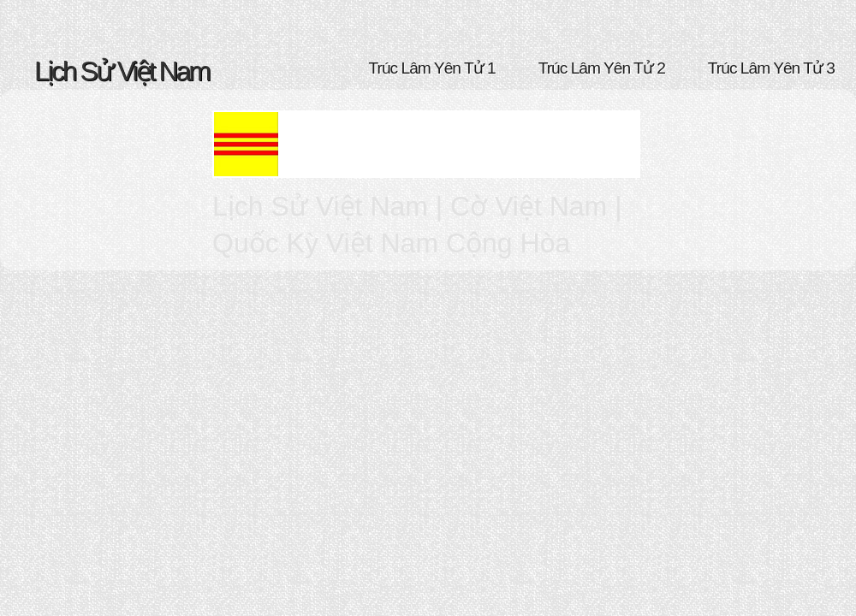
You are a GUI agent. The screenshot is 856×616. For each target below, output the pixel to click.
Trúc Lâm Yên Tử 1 (432, 68)
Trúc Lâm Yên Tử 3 (771, 68)
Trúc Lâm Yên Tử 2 (602, 68)
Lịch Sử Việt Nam (122, 71)
